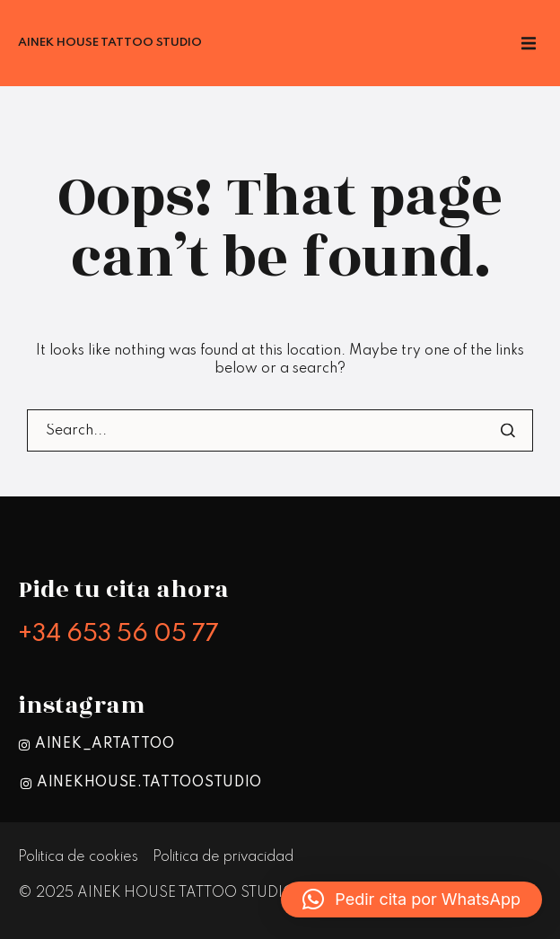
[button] (411, 900)
